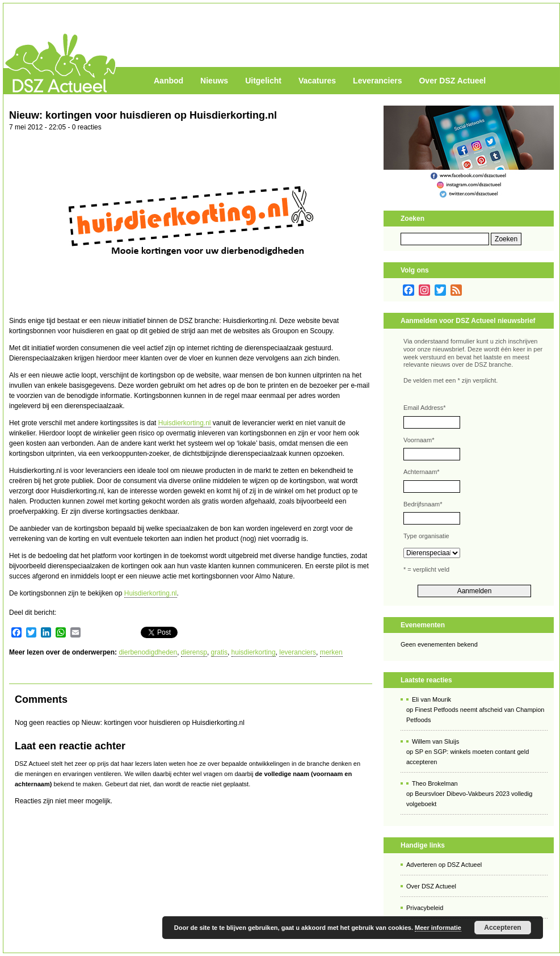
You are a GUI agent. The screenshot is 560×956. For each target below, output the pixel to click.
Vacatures (317, 81)
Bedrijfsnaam (423, 504)
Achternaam (422, 472)
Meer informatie (438, 928)
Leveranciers (377, 81)
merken (331, 652)
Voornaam (419, 440)
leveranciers (298, 652)
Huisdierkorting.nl (185, 423)
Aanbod (169, 81)
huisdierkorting (254, 652)
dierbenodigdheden (148, 652)
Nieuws (214, 81)
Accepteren (502, 928)
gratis (219, 652)
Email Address (425, 408)
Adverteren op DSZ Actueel (444, 865)
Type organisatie (426, 536)
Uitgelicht (263, 81)
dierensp (194, 652)
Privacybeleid (425, 908)
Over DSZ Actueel (452, 81)
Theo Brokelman (435, 783)
